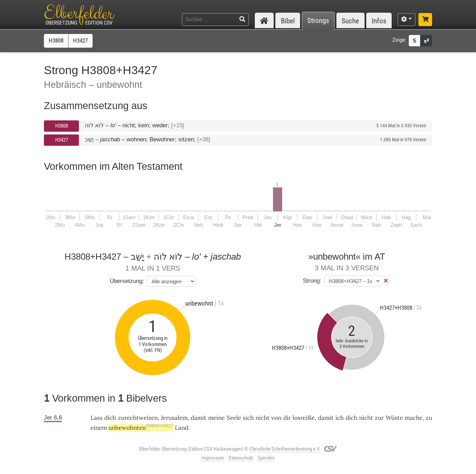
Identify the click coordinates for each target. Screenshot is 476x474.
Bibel (288, 21)
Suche (350, 21)
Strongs (318, 21)
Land (182, 428)
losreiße (304, 418)
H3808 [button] (56, 40)
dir (287, 418)
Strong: (312, 281)
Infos (379, 21)
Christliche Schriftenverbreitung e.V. (285, 449)
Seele (234, 418)
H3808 (62, 126)
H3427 (62, 140)
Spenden (266, 458)
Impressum (213, 458)
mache (414, 418)
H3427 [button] (80, 40)
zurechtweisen (138, 418)
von (276, 418)
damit (199, 418)
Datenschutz (241, 458)
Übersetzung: (127, 281)
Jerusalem (174, 418)
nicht (263, 418)
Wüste (394, 418)
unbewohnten (141, 428)
